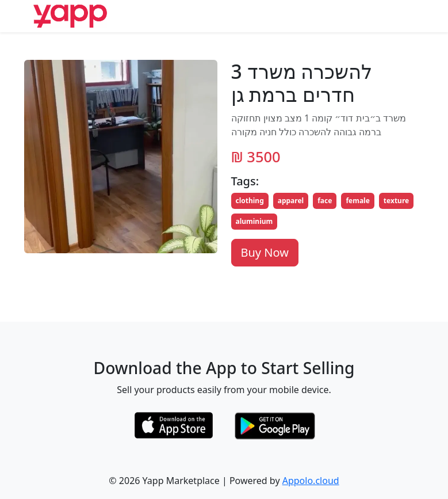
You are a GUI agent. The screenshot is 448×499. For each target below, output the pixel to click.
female (357, 201)
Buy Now (265, 252)
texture (396, 201)
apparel (291, 201)
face (325, 201)
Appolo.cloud (311, 481)
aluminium (254, 221)
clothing (250, 201)
